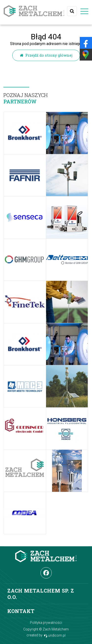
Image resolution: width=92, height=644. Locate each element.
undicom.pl (55, 636)
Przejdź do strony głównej (46, 55)
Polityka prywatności (46, 623)
